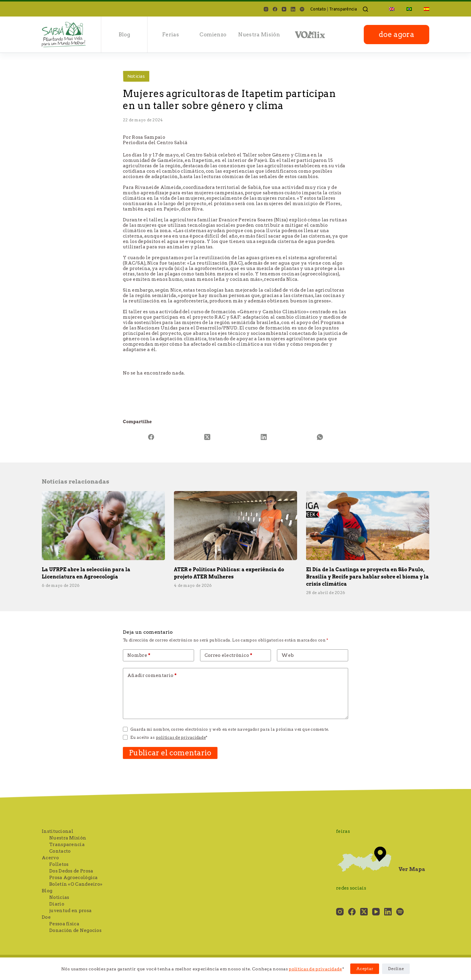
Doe (46, 917)
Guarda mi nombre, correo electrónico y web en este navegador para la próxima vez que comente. (230, 729)
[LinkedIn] (293, 9)
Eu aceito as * (169, 737)
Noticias (136, 76)
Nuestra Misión (259, 35)
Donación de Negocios (75, 930)
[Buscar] (365, 9)
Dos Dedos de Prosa (71, 871)
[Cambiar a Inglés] (392, 9)
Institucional (58, 831)
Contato (318, 9)
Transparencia (67, 845)
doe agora (397, 34)
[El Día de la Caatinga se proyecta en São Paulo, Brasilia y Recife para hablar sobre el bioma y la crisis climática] (368, 526)
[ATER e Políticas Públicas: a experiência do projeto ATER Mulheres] (235, 526)
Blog (124, 35)
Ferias (171, 35)
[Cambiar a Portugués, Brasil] (409, 9)
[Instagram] (266, 9)
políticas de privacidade (315, 969)
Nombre (139, 655)
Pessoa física (64, 924)
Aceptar (365, 969)
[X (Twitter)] (208, 437)
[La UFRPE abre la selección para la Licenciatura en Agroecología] (103, 526)
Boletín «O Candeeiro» (76, 884)
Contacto (60, 851)
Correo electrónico (228, 655)
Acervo (50, 858)
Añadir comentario (152, 675)
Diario (57, 904)
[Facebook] (275, 9)
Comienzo (213, 35)
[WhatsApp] (320, 437)
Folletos (59, 864)
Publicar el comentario (170, 753)
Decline (396, 969)
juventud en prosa (70, 911)
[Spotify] (302, 9)
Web (288, 655)
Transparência (343, 9)
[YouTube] (284, 9)
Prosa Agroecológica (74, 878)
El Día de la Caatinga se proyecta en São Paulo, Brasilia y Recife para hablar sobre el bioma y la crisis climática (368, 577)
